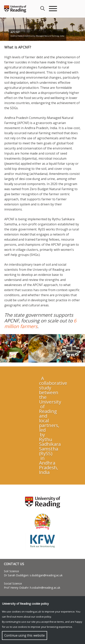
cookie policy (43, 617)
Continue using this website (25, 635)
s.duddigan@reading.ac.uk (46, 575)
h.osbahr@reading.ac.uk (45, 588)
